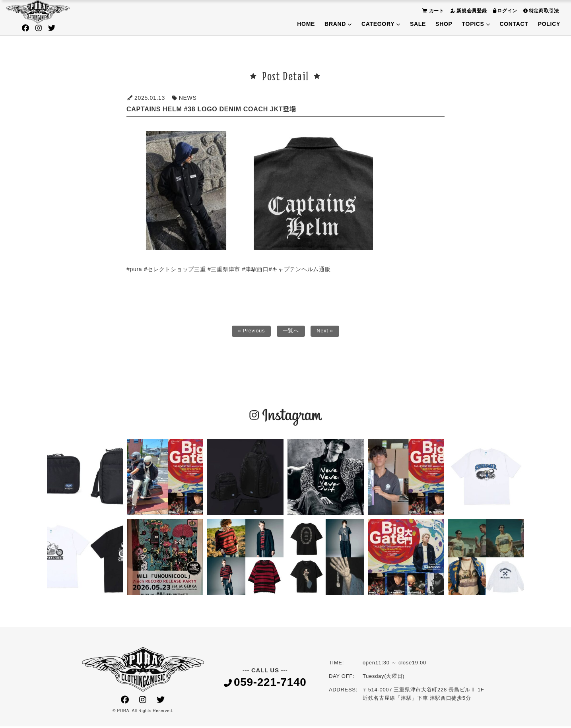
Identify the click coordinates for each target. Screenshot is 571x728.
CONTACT (514, 24)
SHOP (444, 24)
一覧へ (291, 332)
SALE (418, 24)
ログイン (504, 11)
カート (432, 11)
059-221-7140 (265, 684)
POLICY (549, 24)
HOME (306, 24)
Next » (327, 332)
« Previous (250, 332)
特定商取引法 (540, 11)
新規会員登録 (468, 11)
